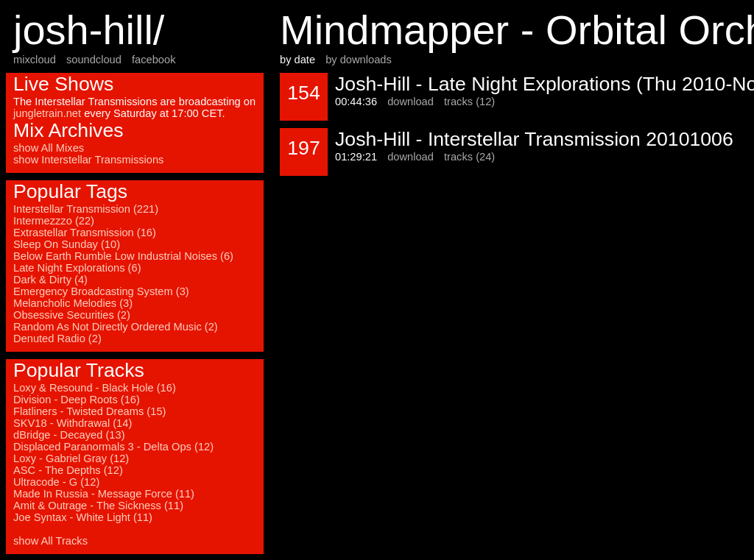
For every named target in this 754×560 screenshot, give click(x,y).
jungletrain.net (47, 113)
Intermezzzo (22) (54, 221)
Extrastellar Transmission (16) (85, 233)
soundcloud (94, 60)
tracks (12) (469, 102)
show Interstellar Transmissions (88, 160)
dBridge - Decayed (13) (69, 435)
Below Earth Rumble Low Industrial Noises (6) (123, 256)
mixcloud (35, 60)
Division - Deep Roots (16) (77, 400)
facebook (154, 60)
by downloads (359, 60)
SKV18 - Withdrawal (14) (73, 423)
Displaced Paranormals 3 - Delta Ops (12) (113, 447)
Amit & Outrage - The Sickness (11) (98, 506)
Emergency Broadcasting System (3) (101, 291)
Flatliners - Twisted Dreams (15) (89, 411)
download (411, 102)
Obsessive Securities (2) (72, 315)
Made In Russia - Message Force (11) (104, 494)
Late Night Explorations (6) (77, 268)
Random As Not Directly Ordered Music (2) (116, 327)
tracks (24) (469, 157)
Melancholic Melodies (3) (73, 303)
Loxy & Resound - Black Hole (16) (95, 388)
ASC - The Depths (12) (68, 470)
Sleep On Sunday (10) (67, 244)
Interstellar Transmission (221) (86, 209)
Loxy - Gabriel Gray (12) (71, 458)
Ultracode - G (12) (56, 482)
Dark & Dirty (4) (50, 280)
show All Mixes (49, 148)
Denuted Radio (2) (57, 339)
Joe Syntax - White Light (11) (83, 517)
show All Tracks (50, 541)
